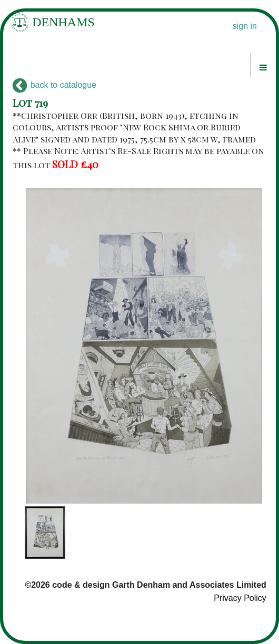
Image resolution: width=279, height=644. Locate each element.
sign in (245, 26)
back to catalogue (54, 85)
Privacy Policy (240, 598)
